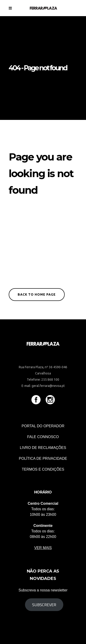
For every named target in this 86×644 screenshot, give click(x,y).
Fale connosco (43, 437)
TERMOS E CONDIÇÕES (43, 469)
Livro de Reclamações (43, 448)
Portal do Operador (43, 426)
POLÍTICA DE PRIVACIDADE (43, 459)
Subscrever (44, 605)
